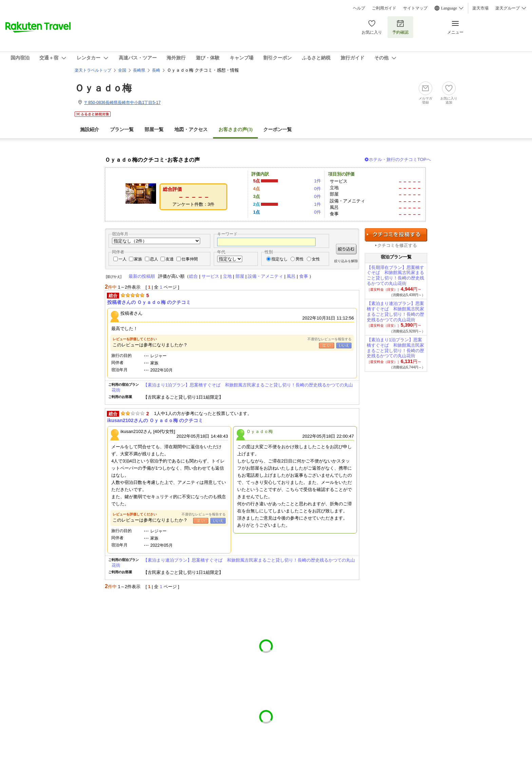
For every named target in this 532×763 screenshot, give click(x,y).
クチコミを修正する (397, 245)
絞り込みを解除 (346, 261)
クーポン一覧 (278, 130)
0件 (318, 189)
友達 (170, 259)
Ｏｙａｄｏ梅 (103, 88)
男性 (300, 259)
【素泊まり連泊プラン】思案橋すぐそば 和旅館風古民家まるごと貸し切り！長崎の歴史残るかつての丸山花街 (233, 562)
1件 (318, 181)
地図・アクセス (191, 130)
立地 (227, 276)
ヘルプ (359, 8)
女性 (316, 259)
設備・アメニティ (265, 276)
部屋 (240, 276)
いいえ (344, 346)
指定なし (280, 259)
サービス (210, 276)
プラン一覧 (122, 130)
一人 (122, 259)
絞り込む (346, 249)
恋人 (154, 259)
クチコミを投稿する (396, 235)
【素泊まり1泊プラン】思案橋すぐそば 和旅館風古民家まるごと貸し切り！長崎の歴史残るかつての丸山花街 (232, 387)
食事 (304, 276)
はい (327, 346)
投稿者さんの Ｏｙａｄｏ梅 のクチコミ (149, 302)
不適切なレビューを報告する (329, 339)
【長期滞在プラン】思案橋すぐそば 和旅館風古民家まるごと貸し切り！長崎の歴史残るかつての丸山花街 (395, 275)
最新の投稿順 (142, 276)
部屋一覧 (154, 130)
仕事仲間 (190, 259)
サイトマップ (415, 8)
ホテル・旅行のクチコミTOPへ (400, 159)
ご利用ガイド (384, 8)
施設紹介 (90, 130)
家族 (138, 259)
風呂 (291, 276)
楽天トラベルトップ (93, 70)
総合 (193, 276)
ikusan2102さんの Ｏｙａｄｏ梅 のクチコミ (155, 420)
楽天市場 (480, 8)
